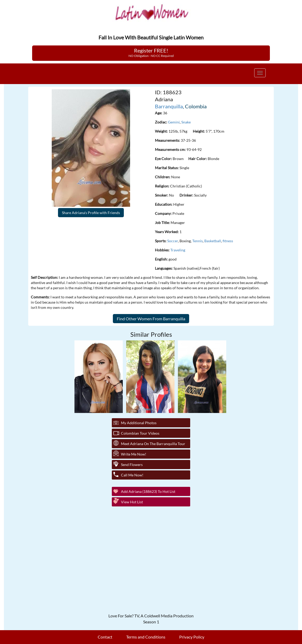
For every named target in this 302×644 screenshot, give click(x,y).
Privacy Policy (192, 637)
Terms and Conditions (146, 637)
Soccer (173, 241)
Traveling (178, 250)
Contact (105, 637)
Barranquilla (169, 106)
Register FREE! (151, 52)
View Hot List (132, 502)
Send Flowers (132, 465)
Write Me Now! (134, 454)
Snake (186, 122)
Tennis (198, 241)
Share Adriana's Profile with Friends (91, 213)
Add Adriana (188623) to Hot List (148, 491)
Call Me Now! (132, 475)
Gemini (174, 122)
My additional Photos (139, 423)
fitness (228, 241)
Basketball (213, 241)
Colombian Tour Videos (140, 433)
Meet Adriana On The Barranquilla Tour (153, 444)
